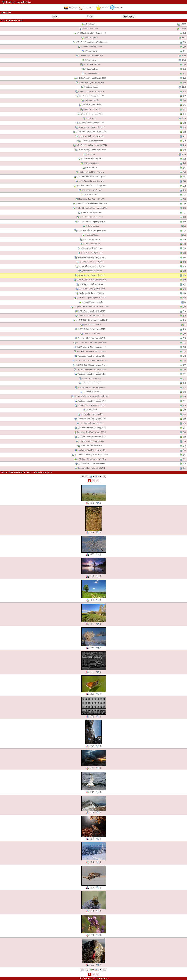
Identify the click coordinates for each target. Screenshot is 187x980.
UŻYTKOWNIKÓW (87, 8)
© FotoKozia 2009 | (94, 978)
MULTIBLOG (117, 8)
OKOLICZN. (102, 8)
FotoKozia (18, 2)
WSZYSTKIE (70, 8)
